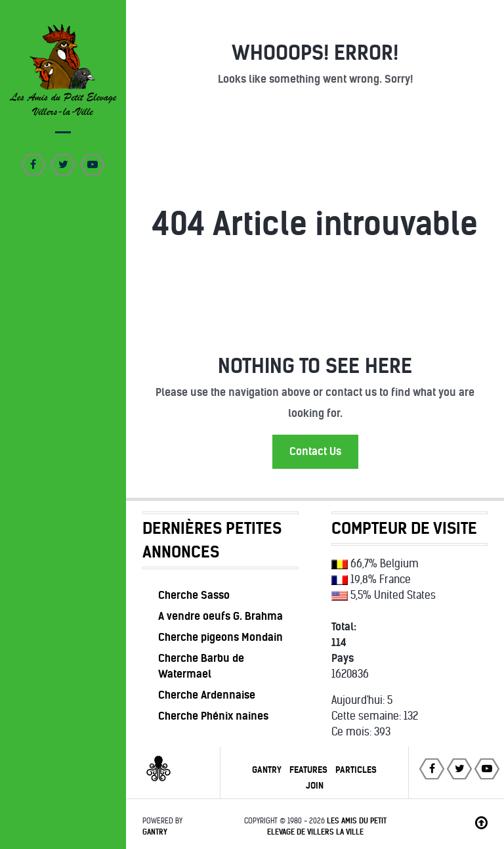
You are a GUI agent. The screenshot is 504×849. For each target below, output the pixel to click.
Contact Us (315, 451)
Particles (356, 770)
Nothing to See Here (315, 366)
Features (308, 770)
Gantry (267, 770)
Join (315, 786)
